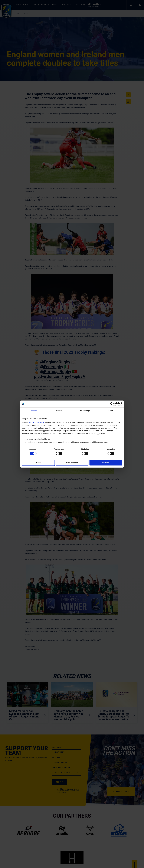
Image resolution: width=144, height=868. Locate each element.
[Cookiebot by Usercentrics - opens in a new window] (112, 404)
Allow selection (72, 463)
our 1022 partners (36, 422)
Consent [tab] (33, 411)
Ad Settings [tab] (85, 411)
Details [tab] (59, 411)
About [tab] (111, 411)
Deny (38, 463)
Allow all (106, 463)
